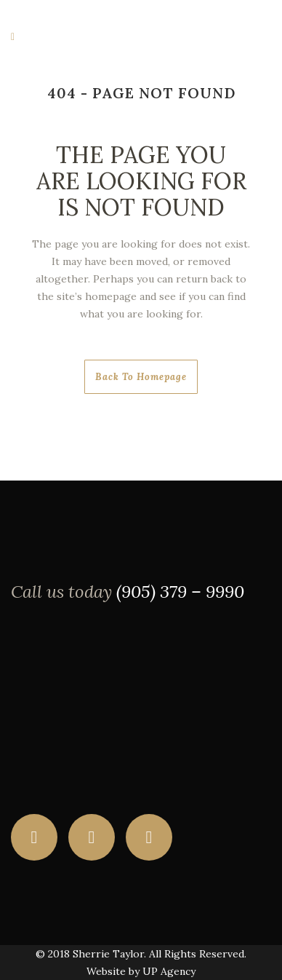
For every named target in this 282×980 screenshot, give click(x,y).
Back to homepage (141, 377)
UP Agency (169, 971)
